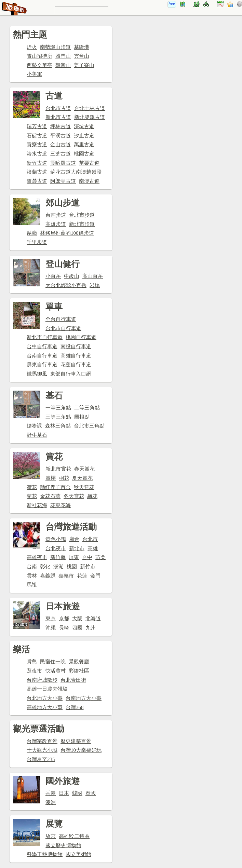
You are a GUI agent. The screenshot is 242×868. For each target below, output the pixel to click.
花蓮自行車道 (76, 365)
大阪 (77, 619)
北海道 (93, 619)
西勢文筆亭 (39, 65)
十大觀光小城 (42, 750)
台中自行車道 (42, 347)
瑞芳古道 (37, 126)
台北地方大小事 (45, 698)
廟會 (74, 539)
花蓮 (82, 576)
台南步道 (56, 215)
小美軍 (34, 74)
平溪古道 (60, 136)
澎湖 (58, 567)
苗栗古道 (89, 163)
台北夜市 (56, 548)
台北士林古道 (90, 108)
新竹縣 (58, 557)
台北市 (90, 539)
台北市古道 (58, 108)
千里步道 (37, 242)
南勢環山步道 (55, 47)
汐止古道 (84, 136)
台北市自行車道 (63, 328)
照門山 (63, 56)
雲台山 (82, 56)
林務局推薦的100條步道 (67, 233)
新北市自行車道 (45, 337)
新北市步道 (82, 224)
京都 (64, 619)
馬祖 (32, 585)
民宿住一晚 (53, 662)
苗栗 (100, 557)
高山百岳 (93, 276)
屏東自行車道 (42, 365)
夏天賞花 (82, 478)
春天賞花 (84, 469)
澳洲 (51, 802)
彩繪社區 (79, 671)
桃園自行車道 (81, 337)
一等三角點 (58, 408)
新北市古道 (58, 117)
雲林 (32, 576)
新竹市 (88, 567)
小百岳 (53, 276)
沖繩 (51, 628)
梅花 (92, 496)
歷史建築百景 (76, 741)
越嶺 (32, 233)
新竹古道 (37, 163)
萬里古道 (84, 145)
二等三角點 (87, 408)
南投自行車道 (76, 347)
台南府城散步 (42, 680)
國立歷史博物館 (63, 845)
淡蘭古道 (37, 172)
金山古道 (60, 145)
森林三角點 (58, 426)
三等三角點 (58, 417)
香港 (51, 793)
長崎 (64, 628)
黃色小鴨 (56, 539)
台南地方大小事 (84, 698)
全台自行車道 (61, 319)
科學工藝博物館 (45, 854)
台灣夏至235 (41, 759)
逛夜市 (34, 671)
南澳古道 (89, 181)
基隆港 (82, 47)
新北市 (77, 548)
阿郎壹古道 (63, 181)
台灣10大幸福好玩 (81, 750)
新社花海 (37, 505)
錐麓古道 (37, 181)
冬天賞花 (74, 496)
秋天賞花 (84, 487)
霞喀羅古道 (63, 163)
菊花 (32, 496)
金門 (95, 576)
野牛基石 (37, 435)
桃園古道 (84, 154)
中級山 (72, 276)
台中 (87, 557)
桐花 (64, 478)
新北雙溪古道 (90, 117)
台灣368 (75, 707)
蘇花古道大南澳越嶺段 (76, 172)
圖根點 (82, 417)
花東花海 (60, 505)
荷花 (32, 487)
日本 (64, 793)
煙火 (32, 47)
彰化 (45, 567)
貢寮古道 (37, 145)
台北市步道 (82, 215)
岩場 (95, 285)
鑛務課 (34, 426)
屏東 (74, 557)
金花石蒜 (50, 496)
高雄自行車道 (76, 356)
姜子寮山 (84, 65)
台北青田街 (73, 680)
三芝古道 (60, 154)
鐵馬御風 (37, 374)
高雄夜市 (37, 557)
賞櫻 (51, 478)
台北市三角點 (89, 426)
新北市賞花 (58, 469)
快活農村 (55, 671)
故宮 (51, 836)
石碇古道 (37, 136)
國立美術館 (78, 854)
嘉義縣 (48, 576)
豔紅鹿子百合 (55, 487)
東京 (51, 619)
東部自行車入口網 (71, 374)
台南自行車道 (42, 356)
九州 (91, 628)
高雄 (93, 548)
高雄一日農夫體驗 (47, 689)
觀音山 (63, 65)
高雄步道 (56, 224)
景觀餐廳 (79, 662)
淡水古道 (37, 154)
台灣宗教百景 (42, 741)
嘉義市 (66, 576)
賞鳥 (32, 662)
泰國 (91, 793)
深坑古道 (84, 126)
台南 (32, 567)
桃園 (72, 567)
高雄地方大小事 (45, 707)
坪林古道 (60, 126)
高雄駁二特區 (74, 836)
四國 (77, 628)
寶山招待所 (39, 56)
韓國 (77, 793)
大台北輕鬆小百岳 (66, 285)
